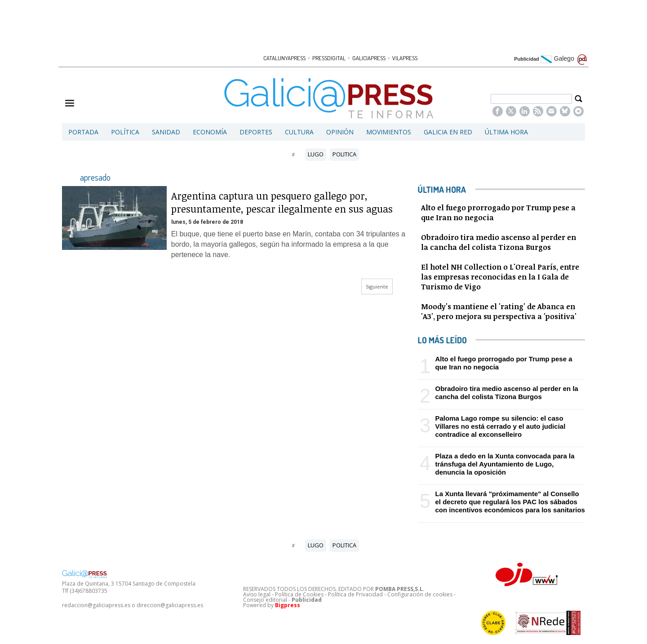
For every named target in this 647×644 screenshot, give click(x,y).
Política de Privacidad (355, 594)
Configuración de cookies (420, 594)
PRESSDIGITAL (329, 58)
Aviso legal (257, 594)
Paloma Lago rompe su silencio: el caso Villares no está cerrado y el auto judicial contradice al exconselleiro (500, 426)
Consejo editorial (265, 600)
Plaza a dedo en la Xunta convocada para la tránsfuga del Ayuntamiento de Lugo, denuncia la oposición (505, 464)
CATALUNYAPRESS (284, 58)
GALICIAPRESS (369, 58)
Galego (557, 58)
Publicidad (527, 59)
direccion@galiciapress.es (170, 605)
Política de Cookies (299, 594)
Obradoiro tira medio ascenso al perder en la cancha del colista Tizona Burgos (506, 393)
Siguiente (377, 286)
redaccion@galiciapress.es (96, 605)
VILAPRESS (405, 58)
